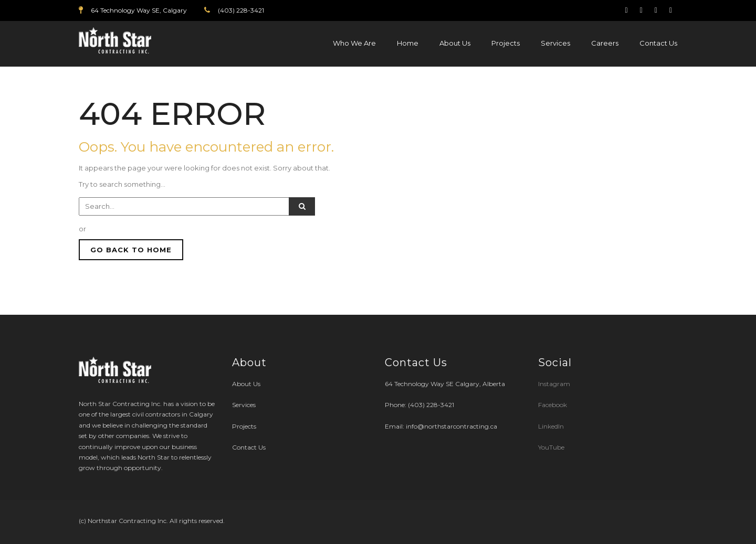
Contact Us (658, 43)
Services (555, 43)
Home (408, 43)
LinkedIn (551, 426)
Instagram (555, 384)
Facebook (553, 405)
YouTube (551, 447)
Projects (506, 43)
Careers (605, 43)
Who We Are (354, 43)
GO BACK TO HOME (131, 250)
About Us (455, 43)
